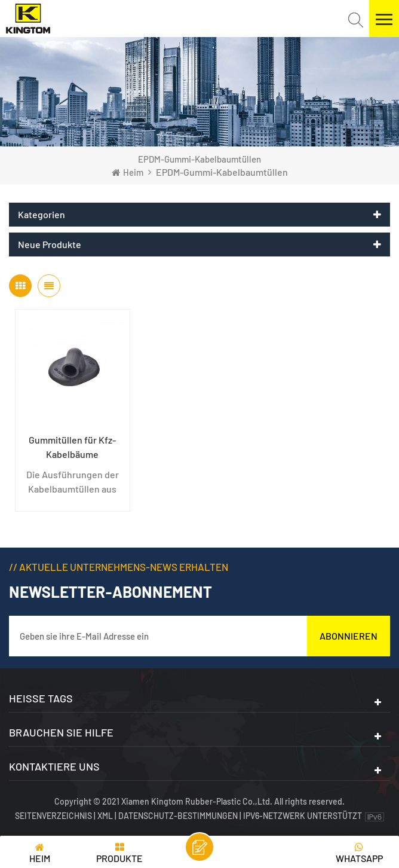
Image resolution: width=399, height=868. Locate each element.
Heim (128, 172)
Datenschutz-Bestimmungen (178, 816)
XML (105, 816)
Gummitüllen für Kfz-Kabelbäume (72, 447)
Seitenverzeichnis (54, 816)
